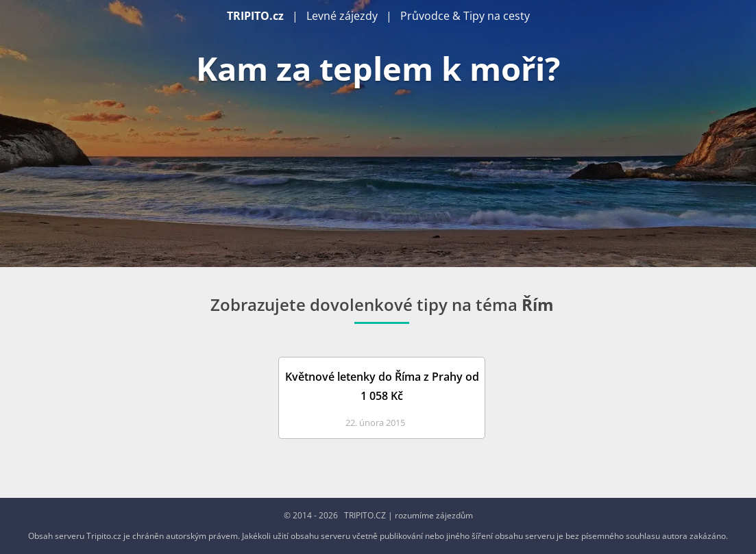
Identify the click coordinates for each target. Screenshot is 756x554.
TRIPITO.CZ (365, 515)
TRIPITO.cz (255, 16)
